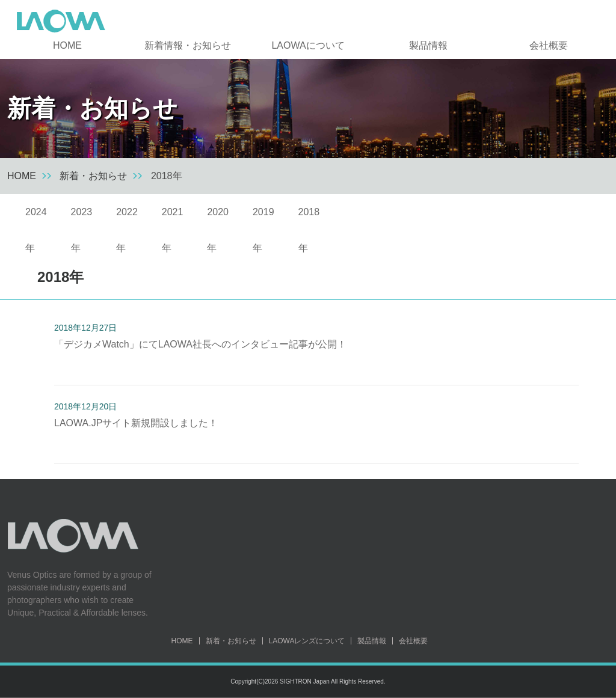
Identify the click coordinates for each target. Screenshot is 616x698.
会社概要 (549, 45)
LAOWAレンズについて (307, 641)
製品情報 (428, 45)
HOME (67, 45)
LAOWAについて (308, 45)
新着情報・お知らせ (188, 45)
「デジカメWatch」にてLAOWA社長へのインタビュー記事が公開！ (200, 344)
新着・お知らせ (93, 176)
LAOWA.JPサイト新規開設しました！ (136, 423)
